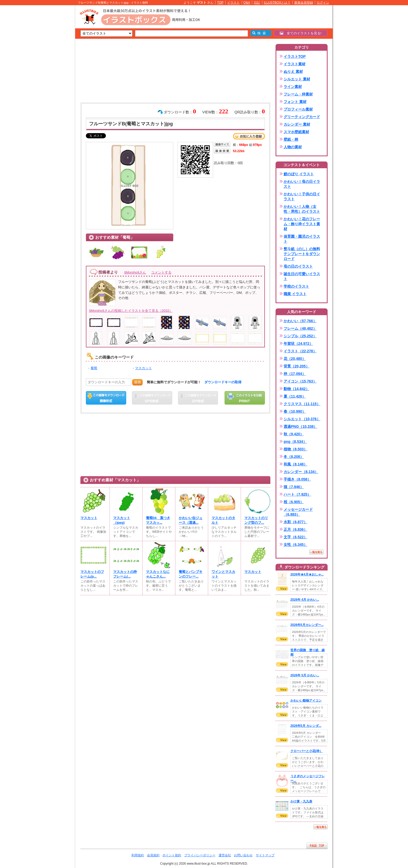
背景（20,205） (297, 366)
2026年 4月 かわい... (305, 600)
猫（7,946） (294, 487)
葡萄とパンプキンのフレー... (191, 574)
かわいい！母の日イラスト (302, 184)
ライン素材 (293, 87)
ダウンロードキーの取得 (223, 382)
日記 (257, 3)
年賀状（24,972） (298, 344)
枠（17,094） (295, 374)
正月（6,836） (295, 529)
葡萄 (94, 368)
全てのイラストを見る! (301, 33)
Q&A (247, 3)
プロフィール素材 (298, 109)
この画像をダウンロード (106, 398)
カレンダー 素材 (297, 124)
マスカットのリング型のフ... (256, 520)
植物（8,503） (295, 449)
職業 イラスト (295, 294)
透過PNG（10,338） (300, 426)
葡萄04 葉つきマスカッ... (158, 520)
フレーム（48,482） (300, 328)
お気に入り (249, 136)
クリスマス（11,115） (302, 404)
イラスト (233, 3)
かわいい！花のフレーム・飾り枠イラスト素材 (302, 224)
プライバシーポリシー (200, 855)
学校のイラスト (296, 286)
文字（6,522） (295, 537)
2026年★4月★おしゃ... (307, 574)
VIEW (282, 589)
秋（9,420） (294, 434)
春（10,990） (295, 411)
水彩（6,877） (295, 522)
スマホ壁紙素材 (296, 132)
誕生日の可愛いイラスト (302, 276)
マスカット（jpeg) (122, 520)
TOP (220, 3)
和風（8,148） (295, 464)
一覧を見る (316, 552)
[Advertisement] (50, 86)
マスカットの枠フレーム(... (125, 574)
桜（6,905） (294, 502)
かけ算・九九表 (301, 801)
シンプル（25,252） (300, 336)
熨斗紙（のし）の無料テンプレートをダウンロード (302, 254)
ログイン (323, 3)
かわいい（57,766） (300, 321)
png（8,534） (295, 442)
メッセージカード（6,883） (298, 512)
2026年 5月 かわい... (305, 675)
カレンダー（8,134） (301, 472)
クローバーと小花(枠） (307, 751)
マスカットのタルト (223, 520)
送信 (137, 382)
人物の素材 (293, 147)
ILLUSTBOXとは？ (277, 3)
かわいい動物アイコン (306, 701)
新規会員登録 (304, 3)
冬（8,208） (294, 457)
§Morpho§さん (135, 272)
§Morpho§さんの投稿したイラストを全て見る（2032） (131, 311)
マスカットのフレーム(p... (92, 574)
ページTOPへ (317, 846)
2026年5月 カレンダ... (306, 726)
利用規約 (138, 855)
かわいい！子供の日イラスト (302, 196)
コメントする (161, 272)
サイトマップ (265, 855)
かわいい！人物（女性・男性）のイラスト (302, 209)
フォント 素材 (295, 102)
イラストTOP (295, 56)
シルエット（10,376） (302, 419)
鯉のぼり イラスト (299, 174)
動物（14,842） (297, 389)
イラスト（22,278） (300, 351)
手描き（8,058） (297, 479)
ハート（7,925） (297, 494)
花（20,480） (295, 359)
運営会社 (225, 855)
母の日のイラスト (298, 266)
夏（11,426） (295, 396)
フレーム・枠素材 (298, 94)
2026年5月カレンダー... (307, 625)
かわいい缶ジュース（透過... (191, 520)
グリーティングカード (302, 117)
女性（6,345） (295, 545)
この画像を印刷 (245, 398)
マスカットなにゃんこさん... (158, 574)
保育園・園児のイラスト (302, 239)
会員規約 (153, 855)
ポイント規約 (172, 855)
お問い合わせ (243, 855)
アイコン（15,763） (300, 381)
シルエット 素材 (297, 79)
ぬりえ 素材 (293, 72)
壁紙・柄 (291, 139)
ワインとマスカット (223, 574)
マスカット (144, 368)
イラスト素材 (295, 64)
